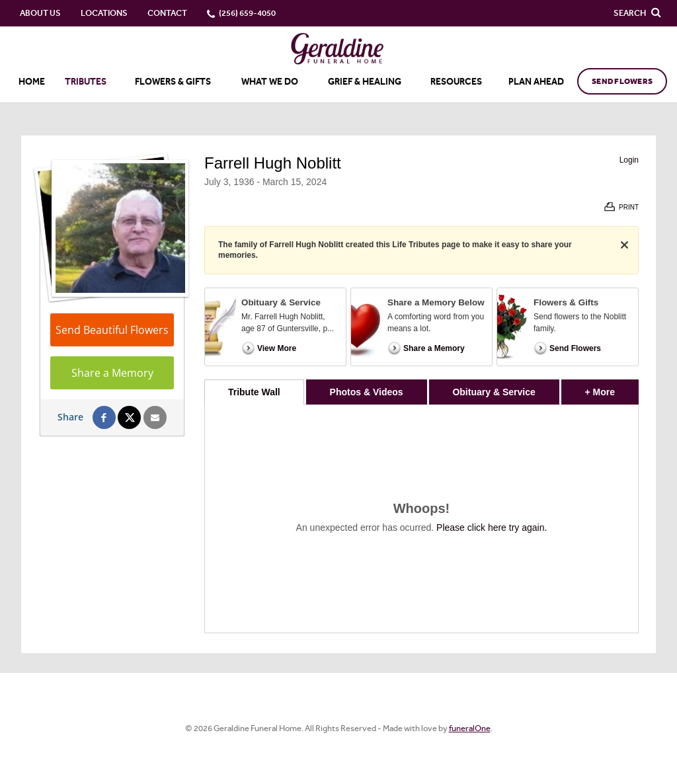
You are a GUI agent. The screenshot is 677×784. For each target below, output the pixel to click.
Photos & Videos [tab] (367, 392)
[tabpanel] (421, 519)
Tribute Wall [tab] (254, 392)
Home (32, 82)
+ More (612, 388)
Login (629, 160)
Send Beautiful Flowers (112, 330)
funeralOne (470, 728)
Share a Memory (112, 373)
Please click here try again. (492, 528)
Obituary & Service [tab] (494, 392)
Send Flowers (622, 81)
